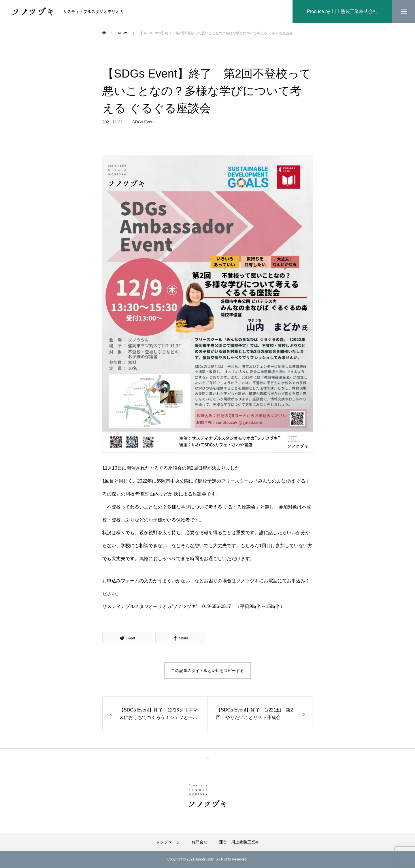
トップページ (168, 842)
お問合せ (199, 842)
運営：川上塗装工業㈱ (239, 842)
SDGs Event (143, 123)
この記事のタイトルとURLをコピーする (207, 671)
